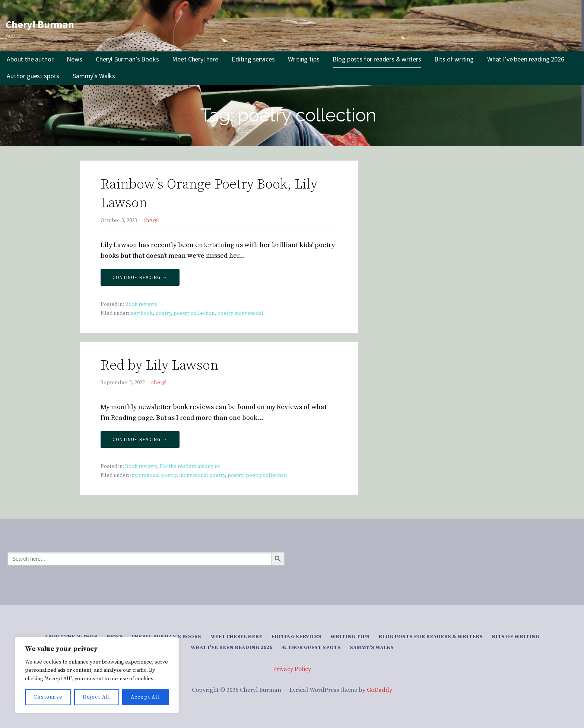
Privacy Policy (292, 669)
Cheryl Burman (40, 24)
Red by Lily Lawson (159, 366)
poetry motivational (240, 313)
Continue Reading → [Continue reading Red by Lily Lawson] (140, 439)
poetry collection (194, 313)
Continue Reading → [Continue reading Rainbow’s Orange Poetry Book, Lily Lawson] (140, 277)
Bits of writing (454, 59)
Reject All (96, 697)
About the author (30, 59)
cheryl (151, 221)
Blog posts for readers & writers (377, 59)
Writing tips (304, 59)
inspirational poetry (153, 475)
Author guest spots (33, 76)
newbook (142, 313)
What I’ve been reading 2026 (526, 59)
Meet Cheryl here (195, 59)
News (74, 59)
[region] (97, 675)
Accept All (145, 697)
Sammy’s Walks (94, 76)
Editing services (253, 59)
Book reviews (141, 304)
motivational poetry (202, 475)
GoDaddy (380, 690)
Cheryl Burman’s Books (127, 59)
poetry (163, 313)
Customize (48, 697)
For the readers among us (190, 466)
